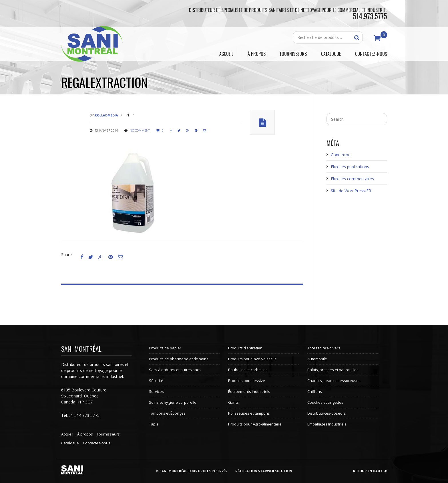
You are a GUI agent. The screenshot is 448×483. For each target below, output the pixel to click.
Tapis (154, 424)
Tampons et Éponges (167, 413)
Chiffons (315, 391)
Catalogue (70, 443)
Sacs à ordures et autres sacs (175, 370)
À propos (85, 434)
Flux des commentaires (352, 179)
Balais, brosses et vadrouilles (333, 370)
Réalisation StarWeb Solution (264, 471)
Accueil (67, 434)
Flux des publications (350, 167)
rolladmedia (106, 115)
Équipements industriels (249, 391)
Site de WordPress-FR (351, 191)
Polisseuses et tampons (249, 413)
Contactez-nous (97, 443)
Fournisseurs (108, 434)
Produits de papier (165, 348)
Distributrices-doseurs (327, 413)
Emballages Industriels (327, 424)
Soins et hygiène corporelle (173, 402)
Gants (233, 402)
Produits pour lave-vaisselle (252, 359)
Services (156, 391)
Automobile (317, 359)
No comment (140, 130)
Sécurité (156, 381)
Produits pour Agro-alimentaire (255, 424)
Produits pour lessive (247, 381)
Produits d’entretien (245, 348)
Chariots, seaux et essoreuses (334, 381)
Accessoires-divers (324, 348)
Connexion (341, 155)
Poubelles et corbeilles (248, 370)
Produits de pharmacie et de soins (179, 359)
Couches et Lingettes (325, 402)
